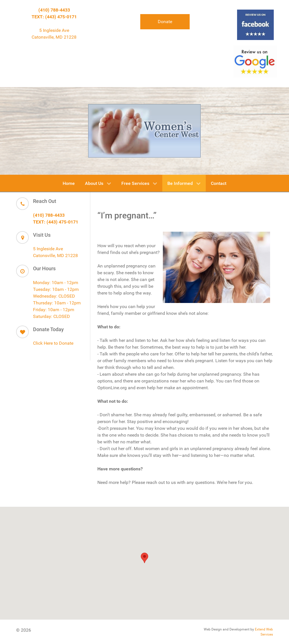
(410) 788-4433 (54, 10)
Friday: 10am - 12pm (54, 310)
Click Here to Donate (53, 343)
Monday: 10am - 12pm (56, 283)
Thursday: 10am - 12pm (57, 303)
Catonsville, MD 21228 (54, 37)
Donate (165, 22)
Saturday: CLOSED (52, 316)
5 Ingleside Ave (54, 30)
